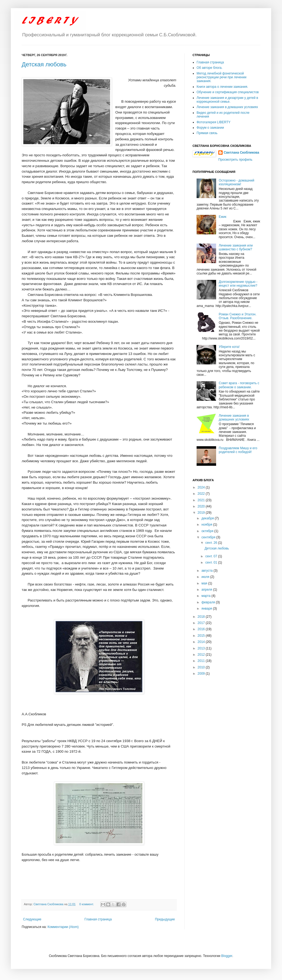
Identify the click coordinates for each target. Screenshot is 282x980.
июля (206, 577)
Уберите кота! (229, 347)
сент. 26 (212, 543)
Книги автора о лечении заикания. (222, 87)
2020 (202, 506)
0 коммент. (87, 904)
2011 (202, 661)
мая (205, 583)
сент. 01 (212, 562)
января (207, 609)
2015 (202, 636)
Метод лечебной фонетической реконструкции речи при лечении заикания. (222, 77)
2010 (202, 667)
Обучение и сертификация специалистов (228, 92)
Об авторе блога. (209, 68)
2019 (202, 513)
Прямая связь (207, 133)
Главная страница (98, 919)
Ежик (223, 217)
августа (208, 571)
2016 (202, 629)
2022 (202, 494)
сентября (209, 537)
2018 (202, 617)
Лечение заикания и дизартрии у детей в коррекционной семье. (227, 100)
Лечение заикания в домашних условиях (227, 107)
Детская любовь (44, 64)
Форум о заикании (210, 128)
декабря (208, 518)
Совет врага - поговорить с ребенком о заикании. (239, 385)
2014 (202, 642)
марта (206, 596)
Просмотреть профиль (235, 160)
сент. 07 (212, 556)
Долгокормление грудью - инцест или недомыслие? (238, 284)
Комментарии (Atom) (63, 927)
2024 (202, 487)
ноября (207, 525)
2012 (202, 655)
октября (208, 531)
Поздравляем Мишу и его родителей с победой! (238, 450)
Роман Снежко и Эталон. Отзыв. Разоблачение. (238, 316)
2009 (202, 674)
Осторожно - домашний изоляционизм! (237, 182)
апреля (207, 590)
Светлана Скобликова (49, 904)
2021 (202, 500)
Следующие (32, 919)
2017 (202, 623)
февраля (209, 602)
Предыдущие (165, 919)
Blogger (227, 956)
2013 (202, 648)
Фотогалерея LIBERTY (214, 122)
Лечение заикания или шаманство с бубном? (236, 247)
